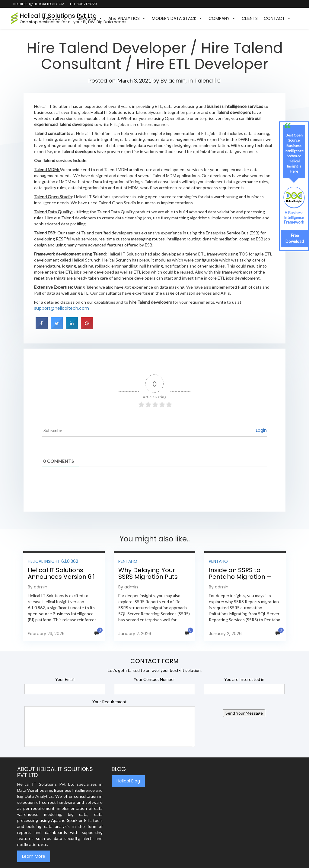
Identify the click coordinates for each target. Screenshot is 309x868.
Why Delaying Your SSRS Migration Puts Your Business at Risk (150, 577)
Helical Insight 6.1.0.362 (53, 561)
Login (261, 430)
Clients (250, 18)
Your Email (65, 679)
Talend (204, 81)
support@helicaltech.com (62, 308)
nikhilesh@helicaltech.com (38, 4)
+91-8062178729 (83, 4)
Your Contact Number (154, 679)
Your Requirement (110, 702)
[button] (297, 18)
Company (222, 18)
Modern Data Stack (177, 18)
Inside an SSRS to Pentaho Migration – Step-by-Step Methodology (240, 580)
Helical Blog (128, 781)
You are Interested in (244, 679)
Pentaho (128, 561)
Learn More (34, 856)
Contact (277, 18)
